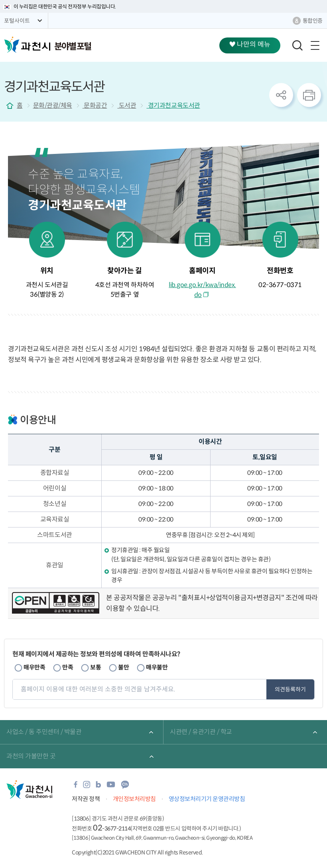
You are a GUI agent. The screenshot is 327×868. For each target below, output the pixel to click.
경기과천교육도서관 (173, 105)
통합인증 (313, 21)
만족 (68, 667)
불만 (123, 667)
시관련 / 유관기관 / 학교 (201, 732)
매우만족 (34, 667)
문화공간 (95, 105)
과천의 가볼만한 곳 (31, 756)
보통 (96, 667)
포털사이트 (17, 21)
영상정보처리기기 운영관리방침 (207, 799)
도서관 (127, 105)
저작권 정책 (86, 799)
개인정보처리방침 (134, 799)
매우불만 (157, 667)
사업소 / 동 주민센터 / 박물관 (44, 732)
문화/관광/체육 (53, 105)
